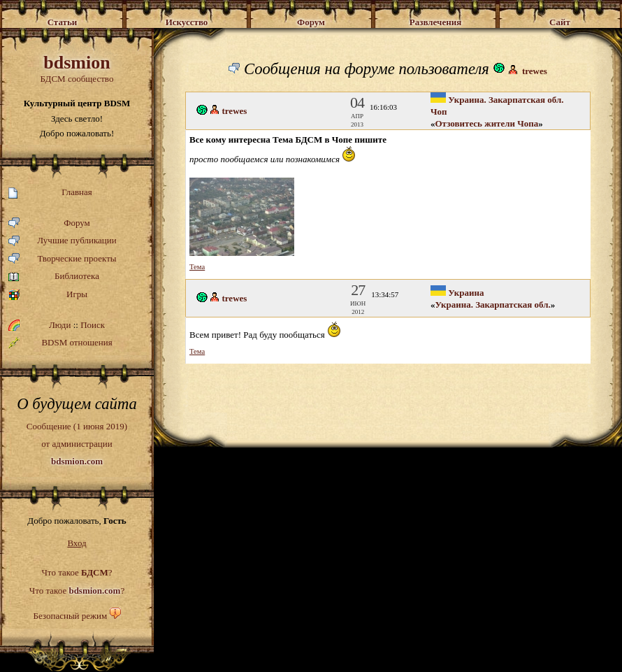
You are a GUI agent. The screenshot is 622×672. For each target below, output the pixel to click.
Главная (50, 193)
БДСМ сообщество (77, 68)
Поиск (93, 325)
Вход (77, 543)
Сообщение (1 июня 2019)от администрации (77, 443)
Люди (60, 325)
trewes (535, 71)
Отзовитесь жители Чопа (487, 123)
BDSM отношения (60, 343)
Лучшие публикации (63, 241)
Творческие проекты (63, 259)
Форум (49, 223)
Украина (457, 293)
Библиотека (54, 277)
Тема (197, 267)
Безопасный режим (70, 616)
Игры (48, 295)
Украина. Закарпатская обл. (493, 305)
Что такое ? (77, 572)
